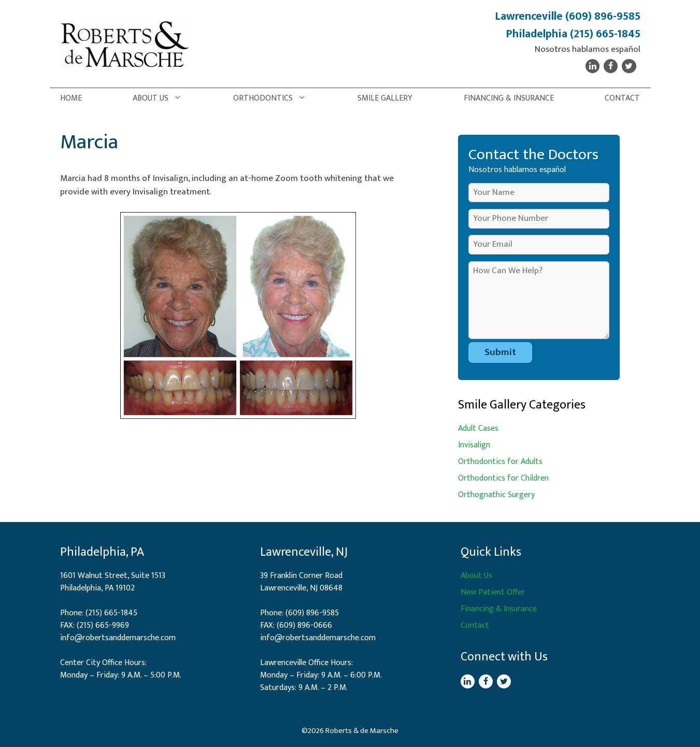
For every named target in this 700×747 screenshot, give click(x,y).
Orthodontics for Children (503, 478)
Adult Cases (478, 428)
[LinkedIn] (592, 66)
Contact (622, 98)
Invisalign (474, 445)
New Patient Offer (493, 592)
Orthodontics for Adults (500, 462)
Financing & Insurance (509, 98)
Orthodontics (275, 98)
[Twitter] (629, 66)
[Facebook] (611, 66)
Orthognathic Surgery (496, 495)
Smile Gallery (385, 98)
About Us (162, 98)
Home (71, 98)
